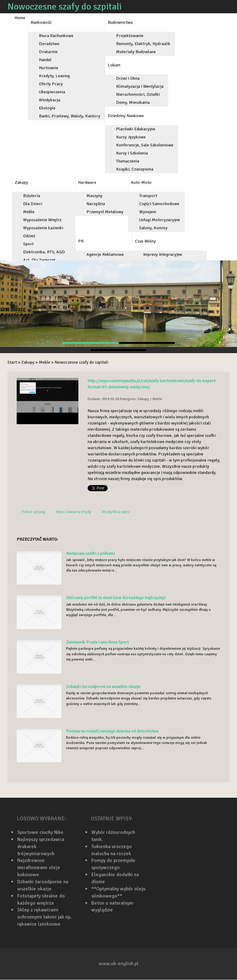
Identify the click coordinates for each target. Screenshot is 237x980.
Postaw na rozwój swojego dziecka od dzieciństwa (112, 731)
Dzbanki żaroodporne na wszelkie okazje (103, 687)
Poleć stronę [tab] (33, 512)
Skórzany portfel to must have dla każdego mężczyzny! (116, 598)
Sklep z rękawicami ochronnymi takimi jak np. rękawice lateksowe (44, 917)
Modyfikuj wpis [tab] (116, 512)
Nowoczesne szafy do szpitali (81, 362)
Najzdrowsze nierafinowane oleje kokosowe (39, 868)
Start (12, 362)
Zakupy (28, 362)
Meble (45, 362)
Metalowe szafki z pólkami (90, 553)
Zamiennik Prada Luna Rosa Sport (97, 642)
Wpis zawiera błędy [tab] (74, 512)
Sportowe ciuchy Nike (40, 832)
